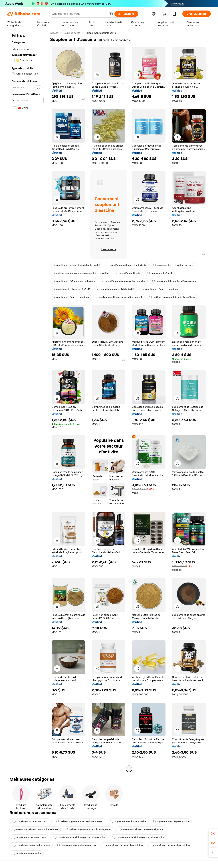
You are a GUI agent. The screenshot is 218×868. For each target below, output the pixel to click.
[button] (111, 14)
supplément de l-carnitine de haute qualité (76, 265)
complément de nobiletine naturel (31, 845)
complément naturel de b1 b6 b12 (71, 289)
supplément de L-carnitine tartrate (127, 265)
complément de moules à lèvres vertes (124, 281)
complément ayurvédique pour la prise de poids (79, 837)
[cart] (165, 14)
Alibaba (54, 33)
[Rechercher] (126, 14)
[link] (213, 834)
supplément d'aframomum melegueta (74, 281)
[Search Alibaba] (79, 14)
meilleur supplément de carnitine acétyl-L (119, 297)
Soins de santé (72, 33)
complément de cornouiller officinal (123, 845)
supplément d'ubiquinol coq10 (29, 837)
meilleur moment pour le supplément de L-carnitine (81, 273)
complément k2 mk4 (128, 273)
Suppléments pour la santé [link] (101, 33)
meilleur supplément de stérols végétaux (172, 297)
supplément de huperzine (27, 853)
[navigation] (28, 401)
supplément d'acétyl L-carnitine (160, 289)
